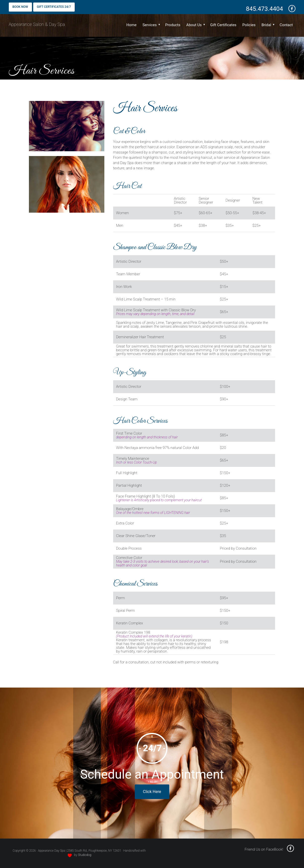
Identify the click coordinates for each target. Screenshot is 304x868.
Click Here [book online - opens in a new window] (152, 792)
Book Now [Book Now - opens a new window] (20, 7)
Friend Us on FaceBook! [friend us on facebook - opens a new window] (269, 849)
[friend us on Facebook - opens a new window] (290, 9)
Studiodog (85, 855)
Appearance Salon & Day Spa (37, 24)
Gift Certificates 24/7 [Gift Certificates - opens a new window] (54, 7)
